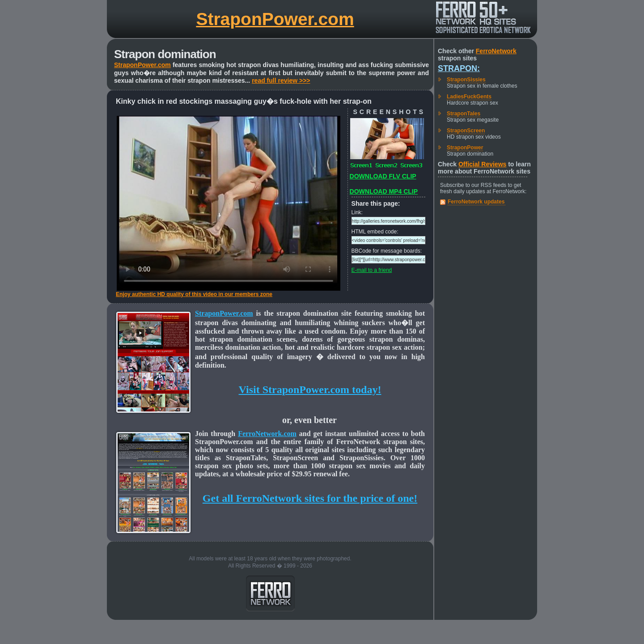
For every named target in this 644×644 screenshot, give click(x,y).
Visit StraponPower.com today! (310, 390)
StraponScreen (466, 131)
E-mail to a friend (372, 270)
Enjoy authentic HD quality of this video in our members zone (194, 294)
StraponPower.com (275, 19)
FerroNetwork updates (476, 202)
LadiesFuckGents (469, 97)
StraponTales (464, 114)
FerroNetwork (496, 51)
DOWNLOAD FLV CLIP (383, 176)
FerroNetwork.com (267, 434)
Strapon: (459, 68)
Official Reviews (482, 164)
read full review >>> (281, 80)
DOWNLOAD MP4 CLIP (384, 191)
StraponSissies (466, 80)
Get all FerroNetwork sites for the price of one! (310, 498)
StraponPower (465, 148)
